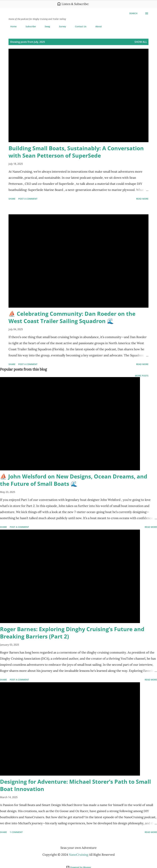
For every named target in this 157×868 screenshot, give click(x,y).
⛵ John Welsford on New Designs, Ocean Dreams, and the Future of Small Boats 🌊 (74, 480)
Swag (46, 26)
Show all (141, 42)
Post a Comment (28, 199)
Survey (61, 26)
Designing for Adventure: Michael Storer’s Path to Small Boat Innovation (75, 785)
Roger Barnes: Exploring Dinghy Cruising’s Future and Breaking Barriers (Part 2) (72, 633)
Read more (142, 199)
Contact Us (79, 26)
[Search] (133, 13)
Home (12, 26)
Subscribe (29, 26)
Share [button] (12, 199)
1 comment (16, 832)
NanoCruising (23, 13)
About (97, 26)
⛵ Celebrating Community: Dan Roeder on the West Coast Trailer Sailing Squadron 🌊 (72, 317)
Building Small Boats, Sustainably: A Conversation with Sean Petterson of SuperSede (76, 152)
